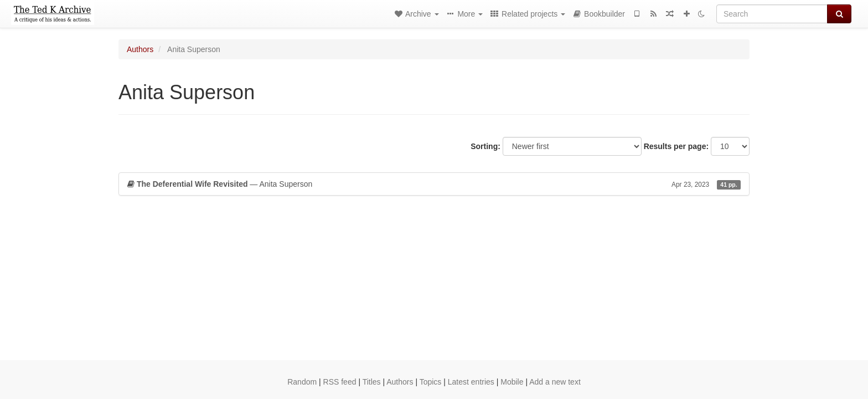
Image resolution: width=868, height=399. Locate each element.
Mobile (512, 382)
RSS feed (340, 382)
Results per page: (676, 146)
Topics (431, 382)
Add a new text (555, 382)
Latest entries (471, 382)
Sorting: (485, 146)
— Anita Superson (434, 184)
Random (302, 382)
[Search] (772, 14)
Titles (372, 382)
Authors (140, 49)
